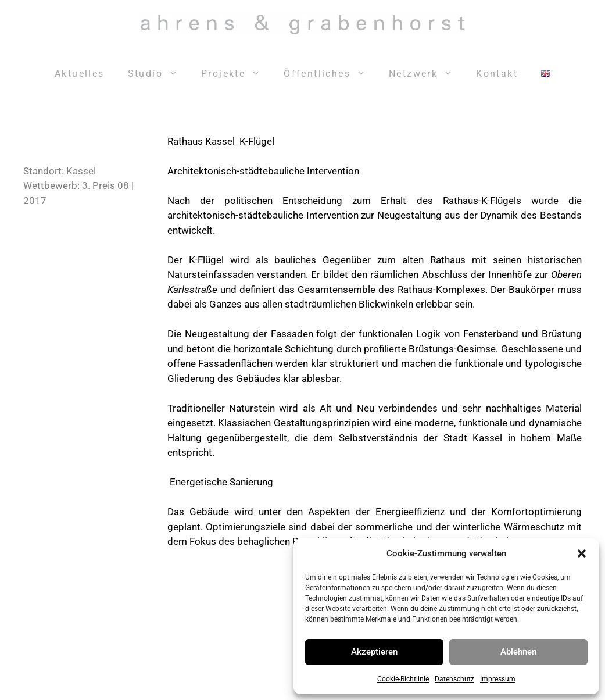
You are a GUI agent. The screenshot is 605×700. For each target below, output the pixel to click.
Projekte (237, 74)
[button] (582, 553)
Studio (159, 74)
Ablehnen (518, 652)
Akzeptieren (374, 652)
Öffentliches (330, 74)
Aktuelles (80, 74)
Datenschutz (454, 679)
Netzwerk (427, 74)
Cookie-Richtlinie (403, 679)
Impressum (498, 679)
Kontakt (497, 74)
